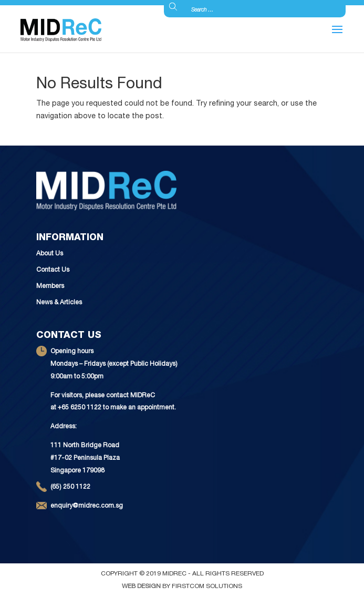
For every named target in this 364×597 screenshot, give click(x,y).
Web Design (141, 586)
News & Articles (59, 303)
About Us (50, 254)
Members (50, 286)
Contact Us (53, 270)
